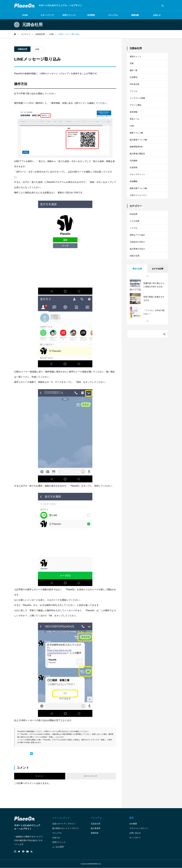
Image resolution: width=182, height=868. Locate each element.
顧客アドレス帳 (137, 148)
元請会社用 (22, 49)
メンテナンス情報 (138, 107)
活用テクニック (69, 15)
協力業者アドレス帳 (140, 157)
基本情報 (134, 123)
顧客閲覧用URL (137, 165)
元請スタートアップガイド (64, 824)
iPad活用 (134, 243)
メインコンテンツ (61, 818)
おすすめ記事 (158, 307)
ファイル (134, 99)
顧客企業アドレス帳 (140, 215)
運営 (132, 818)
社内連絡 (134, 182)
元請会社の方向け (138, 276)
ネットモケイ (135, 838)
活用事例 (91, 15)
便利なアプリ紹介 (138, 268)
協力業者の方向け (138, 285)
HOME (25, 15)
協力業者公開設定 (138, 173)
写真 (132, 65)
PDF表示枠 (135, 90)
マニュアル (113, 15)
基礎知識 (135, 15)
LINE (37, 49)
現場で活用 (135, 293)
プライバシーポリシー (139, 828)
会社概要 (133, 824)
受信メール (135, 132)
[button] (147, 314)
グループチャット (138, 198)
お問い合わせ (135, 833)
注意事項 (134, 82)
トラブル (134, 260)
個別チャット (136, 57)
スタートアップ (47, 15)
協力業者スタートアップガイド (66, 828)
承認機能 (134, 206)
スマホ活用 (135, 252)
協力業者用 (95, 828)
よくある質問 (58, 847)
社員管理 (134, 190)
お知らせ (157, 15)
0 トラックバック (91, 776)
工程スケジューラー (140, 223)
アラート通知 (136, 115)
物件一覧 (134, 74)
